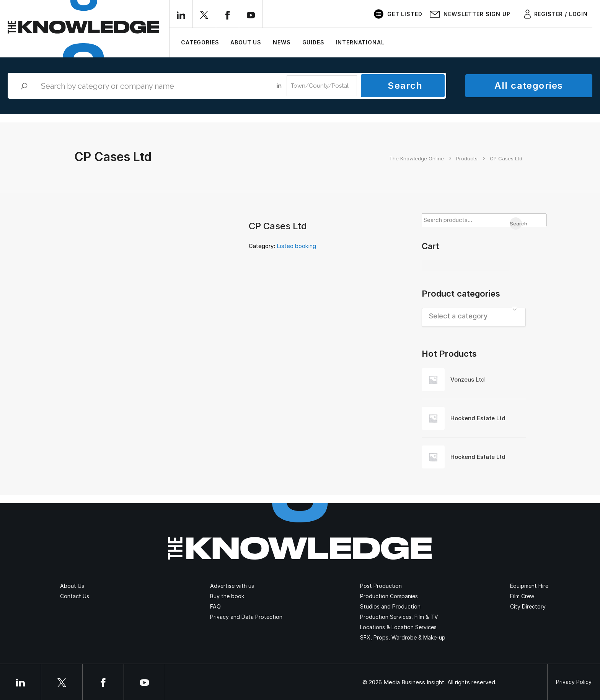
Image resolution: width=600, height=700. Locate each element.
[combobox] (474, 317)
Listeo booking (296, 246)
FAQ (215, 606)
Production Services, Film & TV (399, 617)
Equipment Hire (529, 586)
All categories (529, 86)
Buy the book (227, 596)
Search (405, 86)
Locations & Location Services (398, 627)
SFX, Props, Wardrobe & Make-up (403, 637)
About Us (246, 42)
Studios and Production (390, 606)
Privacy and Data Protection (246, 617)
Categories (200, 42)
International (360, 42)
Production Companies (389, 596)
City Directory (528, 606)
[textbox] (474, 316)
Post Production (381, 586)
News (282, 42)
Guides (313, 42)
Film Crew (522, 596)
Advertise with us (232, 586)
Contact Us (75, 596)
